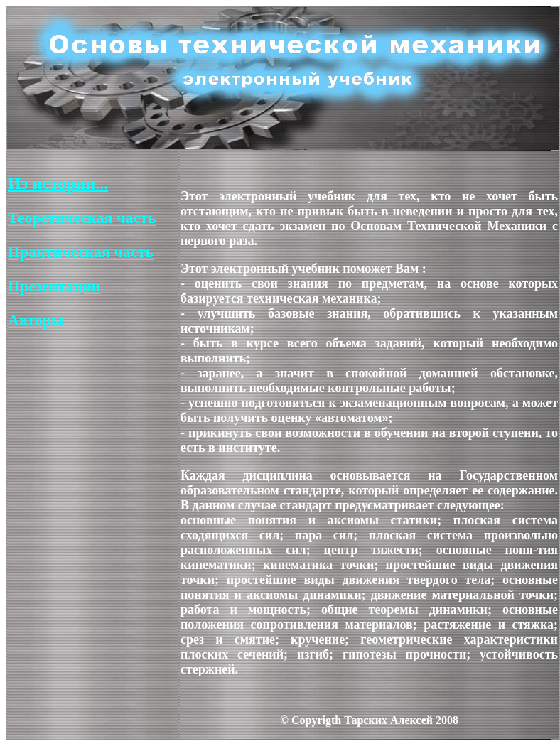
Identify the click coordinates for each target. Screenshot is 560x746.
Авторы (36, 320)
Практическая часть (81, 252)
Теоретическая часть (82, 218)
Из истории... (58, 183)
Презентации (54, 286)
